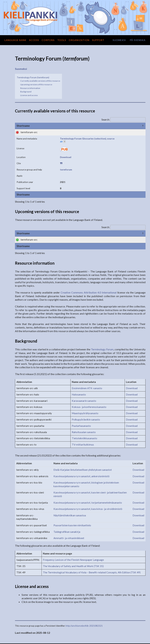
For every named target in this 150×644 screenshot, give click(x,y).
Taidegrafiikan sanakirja (67, 516)
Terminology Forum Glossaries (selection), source (50, 136)
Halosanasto (79, 379)
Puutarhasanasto (81, 410)
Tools (62, 40)
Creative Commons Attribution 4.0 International (89, 277)
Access (34, 40)
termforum (118, 132)
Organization (79, 40)
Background (26, 92)
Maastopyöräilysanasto (85, 397)
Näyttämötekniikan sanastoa (70, 499)
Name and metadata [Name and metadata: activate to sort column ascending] (50, 126)
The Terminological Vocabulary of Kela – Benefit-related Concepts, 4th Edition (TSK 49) (92, 556)
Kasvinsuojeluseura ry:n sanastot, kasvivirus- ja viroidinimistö (88, 493)
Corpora (48, 40)
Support (98, 40)
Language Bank (15, 40)
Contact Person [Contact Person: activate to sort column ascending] (132, 207)
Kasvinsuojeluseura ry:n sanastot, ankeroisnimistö (81, 460)
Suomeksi (21, 69)
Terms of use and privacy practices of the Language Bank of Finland (118, 640)
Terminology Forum (102, 334)
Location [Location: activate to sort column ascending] (90, 126)
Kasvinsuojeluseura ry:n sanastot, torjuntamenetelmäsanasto (88, 487)
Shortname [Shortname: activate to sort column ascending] (23, 126)
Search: (124, 119)
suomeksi (119, 40)
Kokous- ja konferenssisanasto (89, 391)
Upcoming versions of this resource (36, 84)
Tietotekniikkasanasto (84, 422)
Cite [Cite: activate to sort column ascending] (103, 126)
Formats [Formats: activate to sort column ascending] (90, 207)
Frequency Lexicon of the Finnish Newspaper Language (73, 544)
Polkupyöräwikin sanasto (86, 404)
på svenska (138, 40)
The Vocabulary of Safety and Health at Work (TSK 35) (73, 550)
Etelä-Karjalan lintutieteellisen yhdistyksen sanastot (83, 454)
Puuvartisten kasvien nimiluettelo (72, 510)
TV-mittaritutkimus (83, 429)
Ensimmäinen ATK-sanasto (87, 372)
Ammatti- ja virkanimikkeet (69, 522)
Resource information (30, 88)
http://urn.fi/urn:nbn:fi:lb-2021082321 (84, 610)
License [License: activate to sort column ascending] (74, 126)
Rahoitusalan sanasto (84, 416)
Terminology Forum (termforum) (33, 77)
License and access (29, 95)
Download (90, 132)
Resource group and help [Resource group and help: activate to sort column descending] (127, 126)
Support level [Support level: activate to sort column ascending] (109, 207)
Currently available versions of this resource (40, 81)
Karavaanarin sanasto (84, 385)
